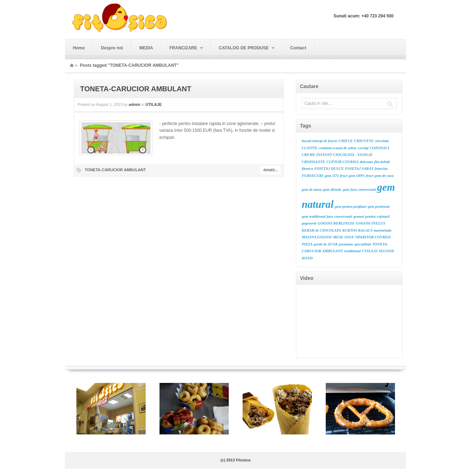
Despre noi (112, 48)
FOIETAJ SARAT (359, 169)
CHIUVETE (364, 141)
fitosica (307, 169)
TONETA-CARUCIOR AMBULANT (136, 89)
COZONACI (380, 148)
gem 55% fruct (336, 176)
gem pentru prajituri (350, 207)
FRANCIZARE (182, 48)
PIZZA (307, 244)
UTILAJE (153, 104)
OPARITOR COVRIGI (373, 237)
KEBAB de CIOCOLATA (321, 230)
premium (346, 244)
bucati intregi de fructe (319, 141)
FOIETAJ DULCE (329, 169)
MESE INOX (343, 237)
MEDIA (146, 48)
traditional (352, 251)
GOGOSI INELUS (371, 223)
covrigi (363, 148)
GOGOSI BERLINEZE (336, 223)
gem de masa (312, 190)
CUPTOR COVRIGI (342, 162)
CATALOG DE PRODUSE (243, 48)
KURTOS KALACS (357, 230)
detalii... (270, 170)
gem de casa (384, 176)
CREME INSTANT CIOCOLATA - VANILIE (337, 155)
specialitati (362, 244)
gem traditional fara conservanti (327, 217)
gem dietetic (332, 190)
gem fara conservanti (359, 190)
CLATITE (309, 148)
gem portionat (378, 207)
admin (134, 104)
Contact (298, 48)
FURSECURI (312, 176)
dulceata (366, 162)
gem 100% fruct (361, 176)
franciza (381, 169)
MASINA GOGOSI (316, 237)
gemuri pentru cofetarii (372, 217)
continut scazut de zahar (338, 148)
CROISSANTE (313, 162)
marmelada (383, 230)
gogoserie (309, 223)
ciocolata (382, 141)
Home (79, 48)
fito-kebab (382, 162)
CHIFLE (346, 141)
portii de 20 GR (326, 244)
